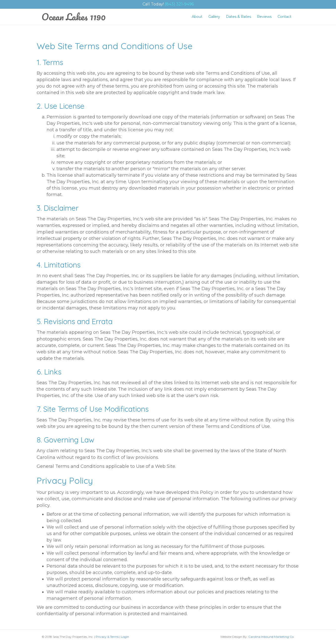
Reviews (264, 17)
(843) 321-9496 (179, 4)
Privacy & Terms (107, 637)
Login (125, 637)
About (197, 17)
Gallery (214, 17)
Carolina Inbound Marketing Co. (271, 637)
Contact (284, 17)
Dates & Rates (238, 17)
